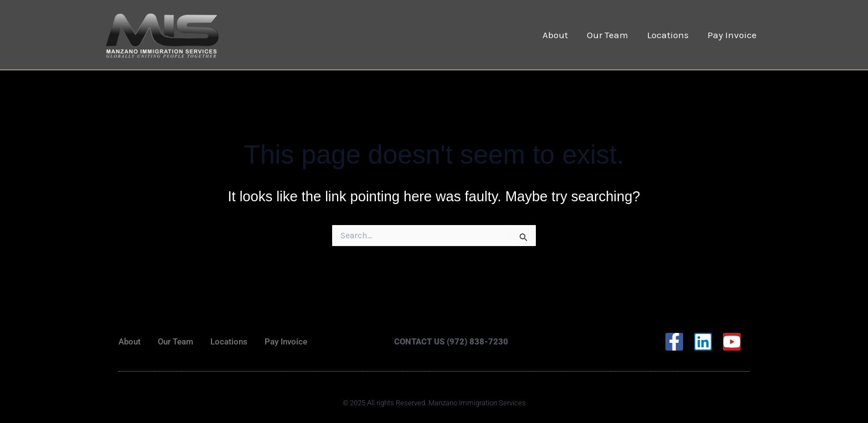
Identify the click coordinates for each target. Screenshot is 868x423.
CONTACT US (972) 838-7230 (451, 342)
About (555, 35)
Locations (668, 35)
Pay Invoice (732, 35)
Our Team (608, 35)
